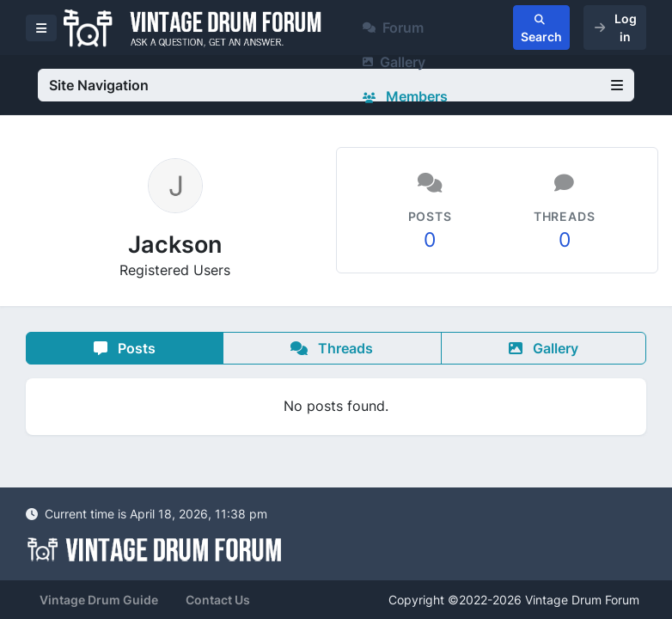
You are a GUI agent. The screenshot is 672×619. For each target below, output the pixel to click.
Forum (393, 28)
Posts (125, 348)
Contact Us (218, 600)
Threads (332, 348)
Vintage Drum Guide (99, 600)
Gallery (394, 62)
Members (405, 96)
